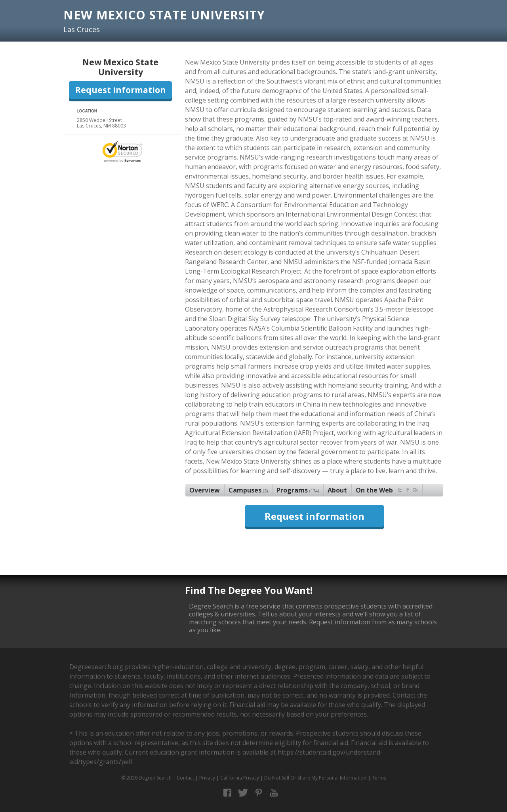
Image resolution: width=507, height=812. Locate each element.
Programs (298, 490)
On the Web (387, 489)
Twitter (243, 793)
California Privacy (240, 778)
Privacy (207, 778)
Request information (121, 90)
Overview (205, 490)
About (337, 490)
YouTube (274, 793)
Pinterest (258, 793)
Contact (185, 778)
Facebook (228, 793)
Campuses (248, 490)
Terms (379, 778)
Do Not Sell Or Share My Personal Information (315, 778)
